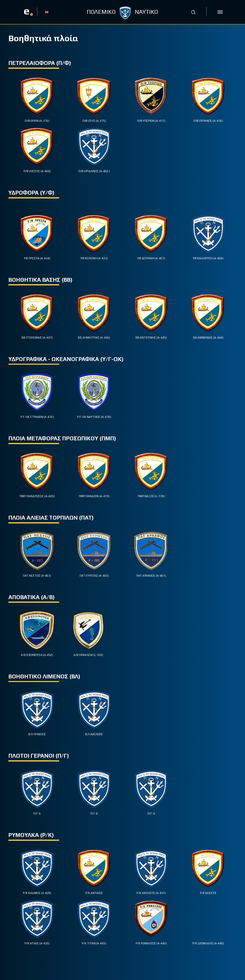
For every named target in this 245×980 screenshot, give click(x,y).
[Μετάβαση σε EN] (47, 12)
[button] (193, 12)
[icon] (220, 12)
